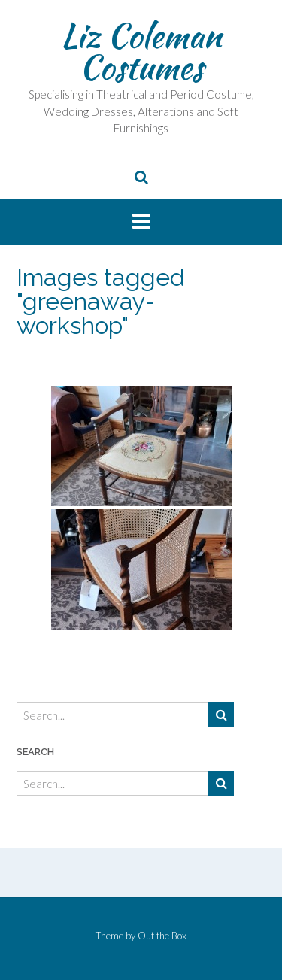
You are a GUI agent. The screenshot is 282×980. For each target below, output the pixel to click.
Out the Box (162, 936)
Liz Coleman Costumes (141, 51)
